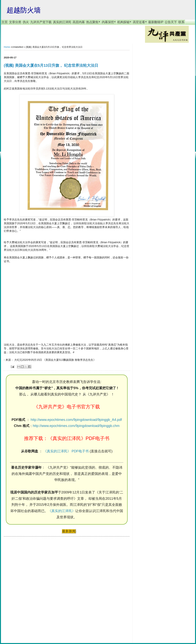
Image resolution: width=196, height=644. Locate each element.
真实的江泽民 (62, 22)
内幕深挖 (109, 22)
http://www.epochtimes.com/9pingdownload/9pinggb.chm (76, 426)
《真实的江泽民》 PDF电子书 (66, 451)
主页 (5, 22)
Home (7, 47)
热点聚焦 (93, 22)
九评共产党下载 (41, 22)
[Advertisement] (32, 586)
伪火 (26, 22)
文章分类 (15, 22)
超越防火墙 (24, 10)
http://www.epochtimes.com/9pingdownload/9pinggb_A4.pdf (76, 420)
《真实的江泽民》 (62, 511)
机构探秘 (124, 22)
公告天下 (171, 22)
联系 (181, 22)
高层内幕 (79, 22)
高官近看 (140, 22)
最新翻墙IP (156, 22)
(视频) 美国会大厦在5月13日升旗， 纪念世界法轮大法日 (51, 65)
